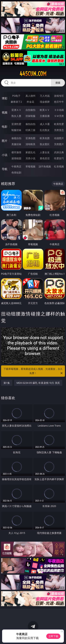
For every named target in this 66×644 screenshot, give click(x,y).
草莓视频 (30, 166)
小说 (5, 155)
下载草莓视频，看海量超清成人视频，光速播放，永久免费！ (33, 371)
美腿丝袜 (16, 144)
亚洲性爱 (16, 124)
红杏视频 (59, 166)
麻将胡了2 (16, 102)
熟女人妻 (16, 116)
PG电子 (16, 96)
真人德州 (30, 96)
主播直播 (45, 116)
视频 (5, 112)
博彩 (5, 98)
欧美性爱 (59, 124)
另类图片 (59, 144)
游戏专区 (59, 96)
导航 (5, 169)
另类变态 (59, 130)
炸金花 (30, 102)
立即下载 (53, 636)
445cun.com (33, 74)
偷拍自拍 (30, 124)
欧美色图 (45, 138)
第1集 (7, 383)
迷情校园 (16, 158)
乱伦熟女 (45, 130)
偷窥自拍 (16, 138)
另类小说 (30, 158)
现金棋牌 (45, 102)
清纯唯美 (30, 144)
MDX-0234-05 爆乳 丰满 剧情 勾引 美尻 (38, 383)
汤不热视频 (45, 166)
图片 (5, 141)
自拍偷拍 (30, 110)
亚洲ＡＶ (16, 110)
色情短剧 (16, 172)
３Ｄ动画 (59, 110)
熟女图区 (45, 144)
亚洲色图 (30, 138)
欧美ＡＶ (45, 110)
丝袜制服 (30, 116)
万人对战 (45, 96)
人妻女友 (45, 152)
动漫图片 (59, 138)
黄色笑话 (45, 158)
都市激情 (16, 152)
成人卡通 (45, 124)
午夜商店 (16, 166)
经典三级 (30, 130)
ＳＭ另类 (59, 116)
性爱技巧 (59, 158)
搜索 (58, 83)
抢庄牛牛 (59, 102)
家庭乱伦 (30, 152)
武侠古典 (59, 152)
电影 (5, 127)
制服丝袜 (16, 130)
